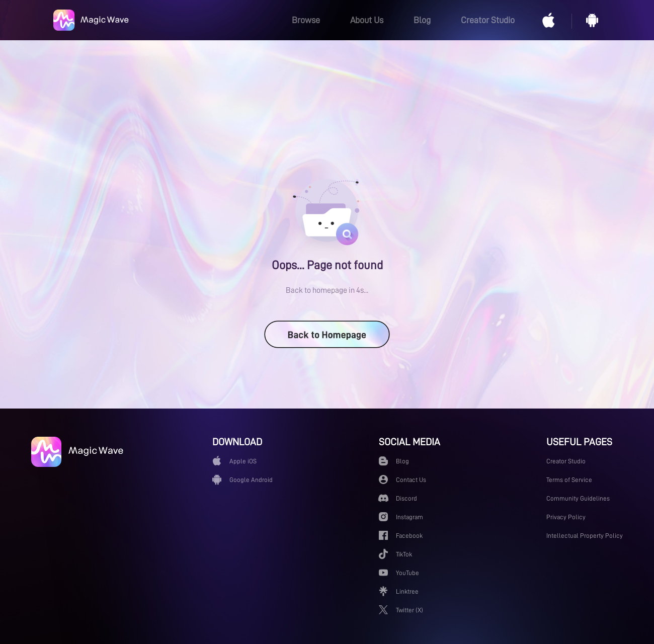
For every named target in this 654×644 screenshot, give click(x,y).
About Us (367, 20)
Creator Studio (488, 20)
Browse (306, 20)
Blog (422, 20)
